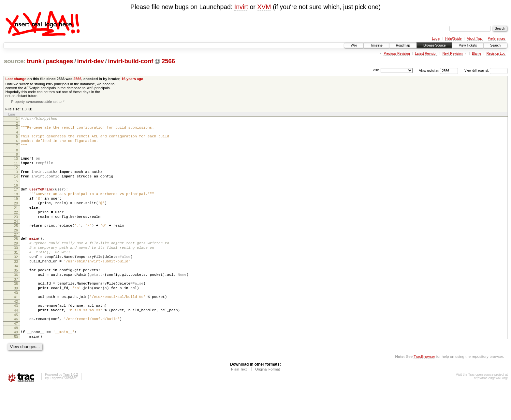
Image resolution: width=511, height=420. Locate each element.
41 (16, 324)
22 (16, 227)
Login (436, 39)
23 (16, 232)
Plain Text (239, 402)
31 (16, 273)
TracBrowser (424, 389)
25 (16, 242)
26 (16, 247)
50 (16, 369)
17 (16, 199)
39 (16, 314)
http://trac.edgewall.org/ (491, 411)
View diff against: (486, 70)
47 (16, 355)
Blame (476, 54)
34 (16, 289)
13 (16, 179)
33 (16, 284)
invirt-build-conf (131, 61)
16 (16, 195)
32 (16, 278)
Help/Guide (453, 39)
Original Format (268, 402)
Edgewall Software (63, 411)
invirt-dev (91, 61)
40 (16, 320)
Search (495, 45)
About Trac (474, 39)
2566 (168, 61)
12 (16, 175)
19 (16, 210)
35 (16, 293)
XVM (264, 7)
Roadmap (403, 45)
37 (16, 304)
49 (16, 363)
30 (16, 267)
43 (16, 334)
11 (16, 170)
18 (16, 204)
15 (16, 190)
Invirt (241, 7)
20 (16, 216)
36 (16, 299)
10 (16, 164)
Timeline (376, 45)
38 (16, 309)
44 (16, 339)
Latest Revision (426, 54)
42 (16, 329)
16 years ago (132, 79)
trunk (34, 61)
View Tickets (468, 45)
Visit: (376, 70)
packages (59, 61)
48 (16, 359)
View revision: (429, 70)
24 (16, 238)
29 (16, 261)
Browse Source (434, 45)
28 (16, 256)
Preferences (497, 39)
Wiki (354, 45)
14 (16, 185)
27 (16, 252)
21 (16, 221)
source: (15, 61)
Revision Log (496, 54)
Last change (16, 79)
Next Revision (453, 54)
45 (16, 345)
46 (16, 349)
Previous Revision (397, 54)
